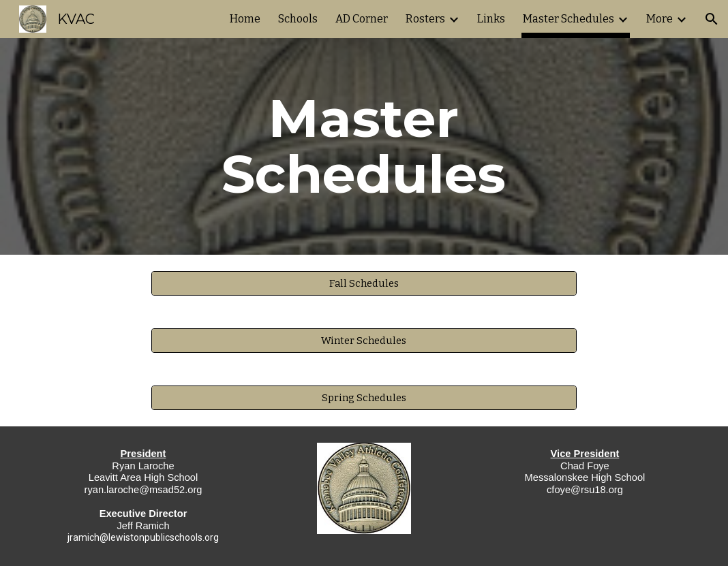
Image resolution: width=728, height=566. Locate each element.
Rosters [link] (425, 19)
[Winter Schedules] (364, 340)
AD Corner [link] (362, 19)
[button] (712, 19)
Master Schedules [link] (568, 19)
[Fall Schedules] (364, 283)
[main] (364, 146)
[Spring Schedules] (364, 397)
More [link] (659, 19)
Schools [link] (298, 19)
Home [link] (245, 19)
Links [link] (491, 19)
